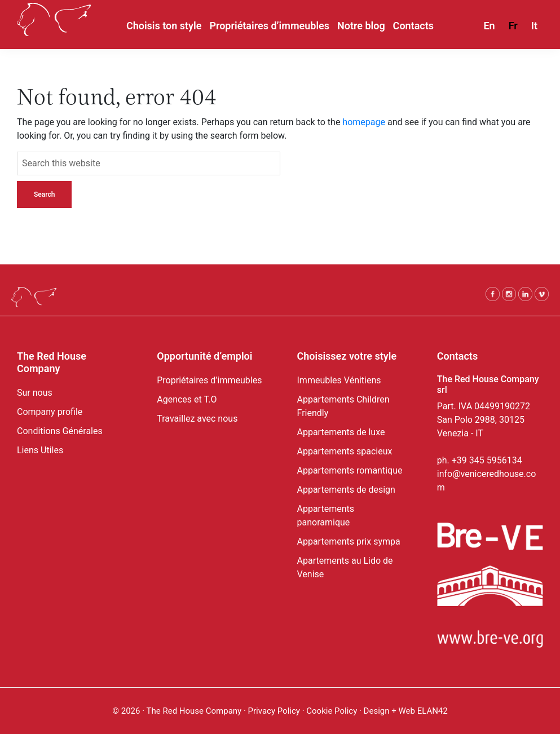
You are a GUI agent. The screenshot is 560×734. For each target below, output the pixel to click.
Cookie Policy (333, 711)
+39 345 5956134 (487, 460)
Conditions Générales (60, 431)
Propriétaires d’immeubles (209, 380)
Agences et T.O (187, 399)
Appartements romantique (350, 470)
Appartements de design (346, 490)
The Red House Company (194, 711)
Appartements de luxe (341, 432)
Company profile (50, 412)
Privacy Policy (274, 711)
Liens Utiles (40, 450)
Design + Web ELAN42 (406, 711)
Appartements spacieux (345, 451)
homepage (364, 122)
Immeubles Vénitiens (339, 380)
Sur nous (35, 393)
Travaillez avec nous (197, 419)
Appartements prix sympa (349, 541)
